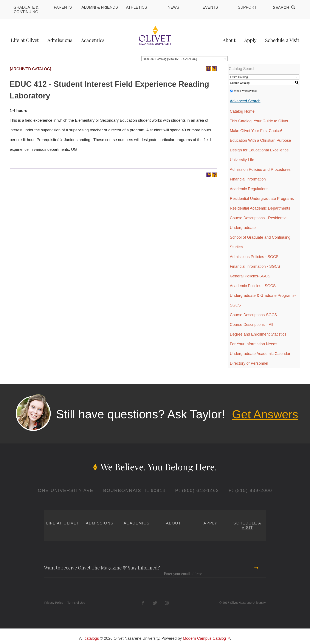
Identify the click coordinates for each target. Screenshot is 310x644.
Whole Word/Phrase (246, 91)
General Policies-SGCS (250, 276)
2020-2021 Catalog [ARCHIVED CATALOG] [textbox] (170, 59)
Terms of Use (76, 603)
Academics (93, 40)
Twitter (155, 603)
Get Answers (265, 414)
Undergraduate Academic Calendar (260, 354)
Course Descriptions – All (252, 325)
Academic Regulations (249, 189)
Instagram (167, 603)
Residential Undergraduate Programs (262, 199)
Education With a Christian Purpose (260, 140)
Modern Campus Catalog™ (206, 638)
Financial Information (248, 179)
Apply (250, 40)
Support (247, 7)
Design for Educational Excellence (259, 150)
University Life (242, 160)
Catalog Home (242, 111)
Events (210, 7)
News (174, 7)
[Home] (155, 35)
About (229, 40)
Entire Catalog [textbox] (239, 77)
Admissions (60, 40)
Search (281, 8)
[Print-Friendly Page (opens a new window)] (209, 69)
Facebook (143, 603)
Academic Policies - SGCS (253, 286)
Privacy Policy (54, 603)
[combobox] (184, 59)
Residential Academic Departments (260, 208)
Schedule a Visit (282, 40)
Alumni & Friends (100, 7)
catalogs (92, 638)
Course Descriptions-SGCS (253, 315)
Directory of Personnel (249, 363)
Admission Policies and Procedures (260, 170)
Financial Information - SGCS (255, 266)
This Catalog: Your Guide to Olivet (259, 121)
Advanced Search (245, 101)
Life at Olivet (25, 40)
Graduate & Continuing (26, 10)
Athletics (137, 7)
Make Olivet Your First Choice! (256, 131)
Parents (63, 7)
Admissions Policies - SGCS (254, 257)
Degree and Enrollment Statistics (258, 334)
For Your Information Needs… (256, 344)
